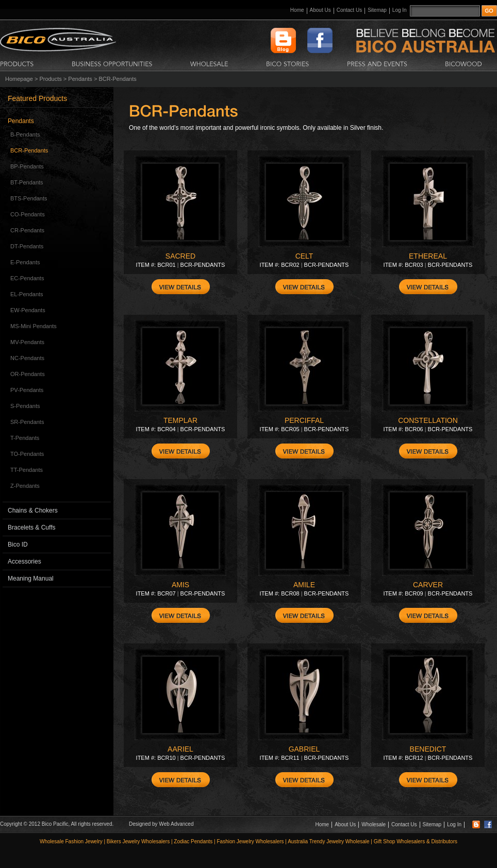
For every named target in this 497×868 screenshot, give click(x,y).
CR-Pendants (27, 230)
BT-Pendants (27, 182)
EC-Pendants (27, 278)
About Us (320, 10)
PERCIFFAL (304, 420)
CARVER (428, 585)
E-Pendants (25, 262)
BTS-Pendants (29, 198)
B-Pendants (25, 134)
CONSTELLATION (428, 420)
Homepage (19, 79)
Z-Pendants (25, 486)
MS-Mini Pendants (34, 326)
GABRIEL (304, 749)
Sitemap (377, 10)
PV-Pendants (27, 390)
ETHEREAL (428, 256)
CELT (304, 256)
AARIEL (180, 749)
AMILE (304, 585)
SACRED (180, 256)
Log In (400, 10)
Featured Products (37, 98)
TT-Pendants (27, 470)
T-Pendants (25, 438)
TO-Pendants (27, 454)
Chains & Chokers (33, 510)
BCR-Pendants (29, 150)
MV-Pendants (27, 342)
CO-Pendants (28, 214)
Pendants (80, 79)
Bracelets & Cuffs (31, 527)
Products (50, 79)
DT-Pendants (27, 246)
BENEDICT (428, 749)
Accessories (24, 561)
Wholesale (374, 824)
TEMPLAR (180, 420)
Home (297, 10)
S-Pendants (25, 406)
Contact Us (349, 10)
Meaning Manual (31, 578)
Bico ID (18, 544)
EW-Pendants (28, 310)
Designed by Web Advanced (161, 824)
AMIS (180, 585)
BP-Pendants (27, 166)
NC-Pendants (27, 358)
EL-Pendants (27, 294)
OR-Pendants (28, 374)
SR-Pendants (27, 422)
